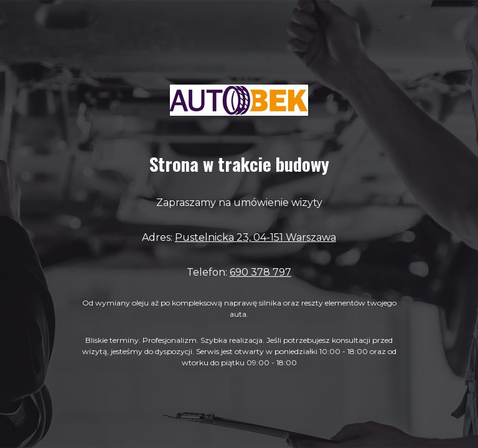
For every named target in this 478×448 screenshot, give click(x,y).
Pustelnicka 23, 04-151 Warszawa (255, 237)
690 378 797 (260, 272)
